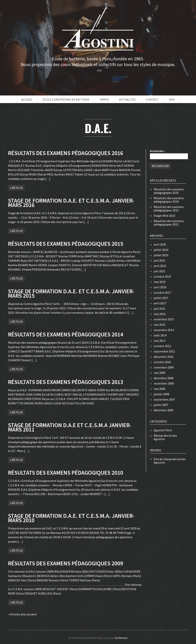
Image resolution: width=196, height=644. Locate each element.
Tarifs (104, 99)
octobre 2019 (162, 276)
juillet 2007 (161, 405)
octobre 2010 (162, 362)
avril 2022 (160, 266)
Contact (152, 99)
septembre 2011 (164, 351)
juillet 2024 (161, 250)
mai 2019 (160, 282)
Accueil (27, 99)
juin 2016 (159, 309)
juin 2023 (159, 260)
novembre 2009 (164, 367)
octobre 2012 (162, 346)
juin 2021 (159, 271)
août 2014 (160, 335)
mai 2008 (160, 389)
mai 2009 (160, 373)
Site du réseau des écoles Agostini (170, 461)
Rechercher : (157, 151)
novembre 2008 (164, 383)
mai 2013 (160, 341)
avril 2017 (160, 303)
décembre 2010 (164, 357)
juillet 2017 (161, 298)
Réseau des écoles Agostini (165, 437)
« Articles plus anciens (22, 614)
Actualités (127, 99)
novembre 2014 (164, 330)
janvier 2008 (161, 394)
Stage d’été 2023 (164, 216)
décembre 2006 (164, 410)
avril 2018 (160, 287)
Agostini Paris (163, 430)
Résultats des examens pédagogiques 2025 (169, 191)
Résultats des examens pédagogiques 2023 (169, 208)
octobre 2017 (162, 293)
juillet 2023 (161, 255)
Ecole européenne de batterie (66, 99)
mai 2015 (160, 325)
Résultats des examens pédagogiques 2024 (169, 200)
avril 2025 (160, 244)
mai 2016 (160, 314)
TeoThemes (121, 638)
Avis (172, 99)
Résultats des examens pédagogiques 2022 (169, 223)
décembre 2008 (164, 378)
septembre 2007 (164, 399)
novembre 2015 (164, 319)
